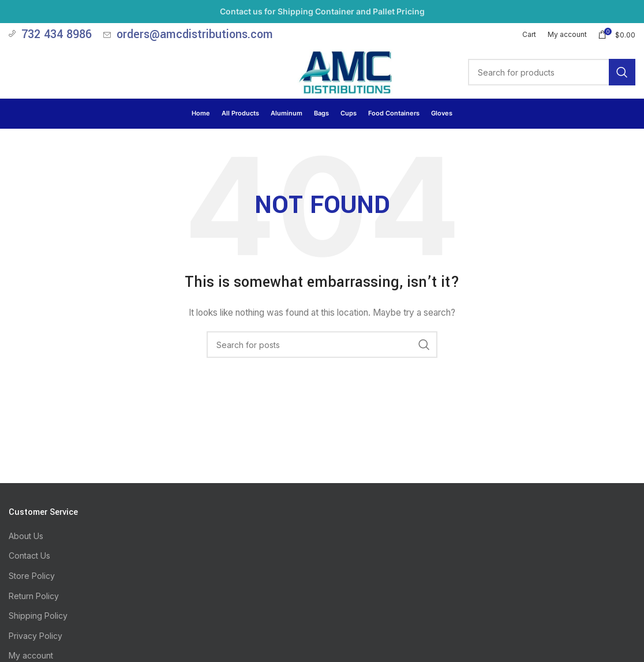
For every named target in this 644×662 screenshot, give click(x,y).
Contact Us (29, 556)
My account (31, 655)
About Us (26, 536)
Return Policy (34, 596)
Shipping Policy (38, 616)
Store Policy (32, 576)
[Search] (552, 72)
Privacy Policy (35, 636)
